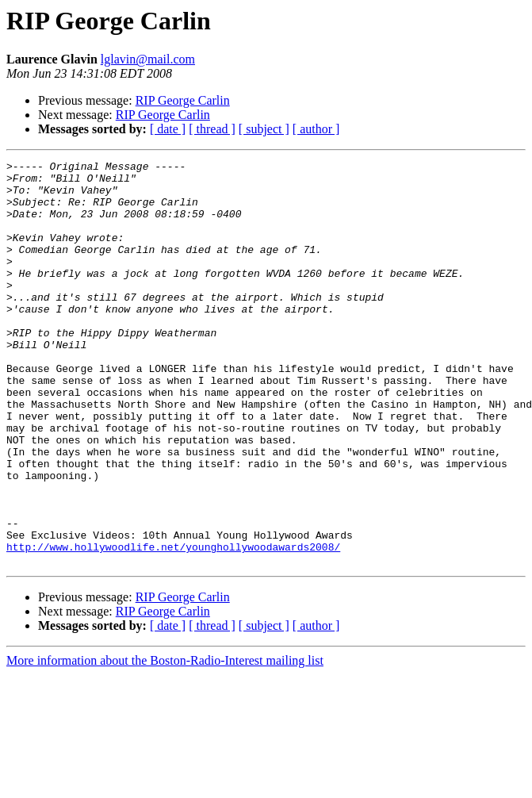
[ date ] (168, 129)
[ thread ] (212, 129)
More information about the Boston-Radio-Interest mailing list (165, 741)
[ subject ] (264, 129)
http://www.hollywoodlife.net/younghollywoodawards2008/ (173, 625)
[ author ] (316, 129)
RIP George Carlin (183, 100)
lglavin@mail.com (148, 59)
